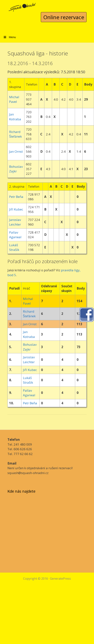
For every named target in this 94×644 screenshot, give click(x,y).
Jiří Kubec (16, 209)
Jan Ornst (16, 151)
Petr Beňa (16, 197)
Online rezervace (64, 17)
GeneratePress (60, 579)
